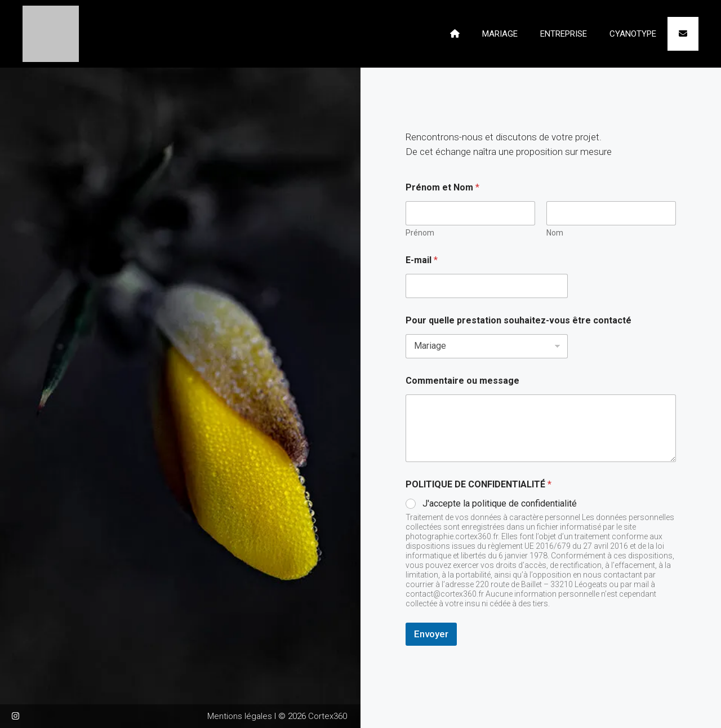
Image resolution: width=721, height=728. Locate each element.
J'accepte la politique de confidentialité (500, 503)
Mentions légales (240, 716)
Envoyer (431, 634)
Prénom (420, 233)
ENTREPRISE (564, 34)
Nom (555, 233)
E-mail (422, 260)
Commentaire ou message (462, 381)
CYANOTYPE (633, 34)
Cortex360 (328, 716)
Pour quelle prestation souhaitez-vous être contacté (519, 320)
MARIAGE (500, 34)
